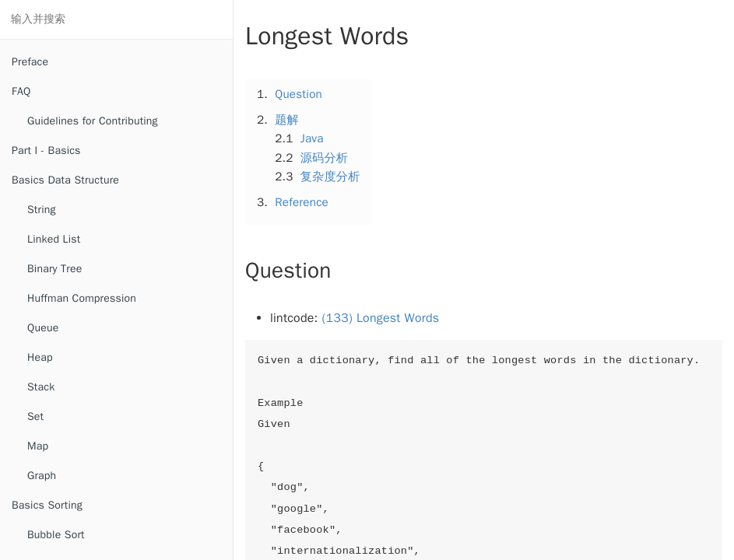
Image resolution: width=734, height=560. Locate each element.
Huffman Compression (82, 298)
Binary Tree (54, 269)
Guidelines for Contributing (93, 121)
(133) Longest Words (381, 318)
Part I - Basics (46, 150)
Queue (43, 328)
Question (299, 94)
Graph (42, 476)
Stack (41, 387)
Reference (302, 202)
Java (312, 138)
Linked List (54, 239)
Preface (30, 62)
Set (35, 416)
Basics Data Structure (65, 180)
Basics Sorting (47, 505)
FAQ (21, 91)
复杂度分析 (330, 177)
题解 (287, 120)
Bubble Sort (56, 535)
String (42, 210)
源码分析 (325, 158)
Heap (40, 357)
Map (38, 446)
